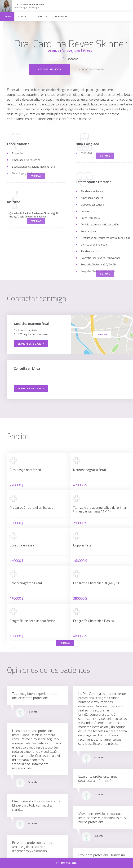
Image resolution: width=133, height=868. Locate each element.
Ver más (65, 643)
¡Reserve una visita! (50, 69)
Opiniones (61, 16)
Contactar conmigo (91, 69)
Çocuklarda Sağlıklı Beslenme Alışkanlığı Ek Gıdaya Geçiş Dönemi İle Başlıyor (34, 215)
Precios (43, 16)
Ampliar (102, 334)
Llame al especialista (31, 344)
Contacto (24, 16)
